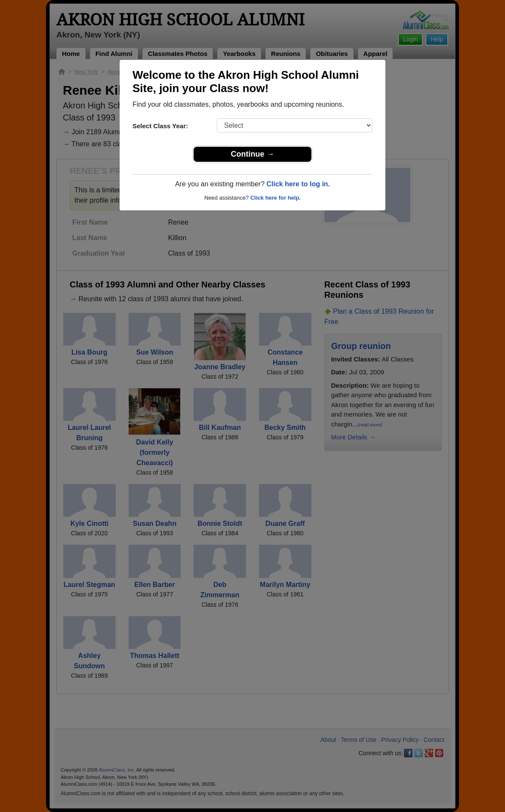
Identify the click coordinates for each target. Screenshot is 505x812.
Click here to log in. (298, 184)
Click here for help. (276, 198)
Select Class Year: (160, 126)
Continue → (253, 154)
